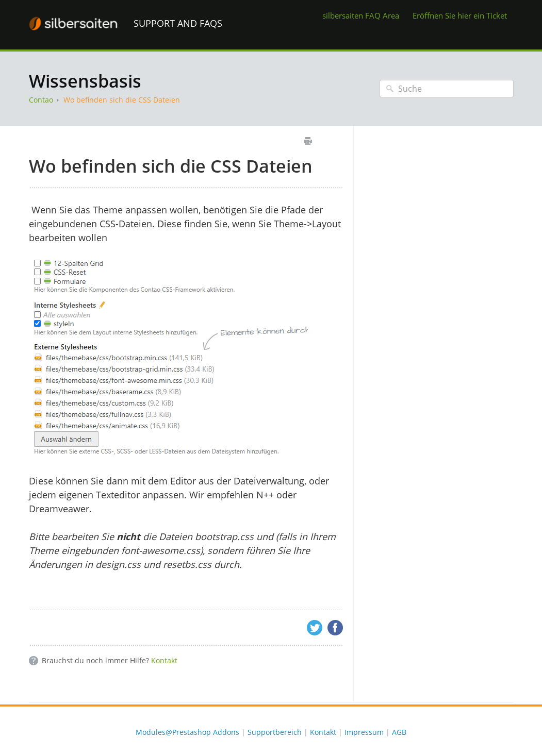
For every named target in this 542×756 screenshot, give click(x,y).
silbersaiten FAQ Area (361, 15)
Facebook (335, 628)
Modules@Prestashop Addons (187, 732)
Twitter (315, 628)
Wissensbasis (85, 81)
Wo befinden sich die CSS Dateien (122, 100)
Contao (41, 100)
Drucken (308, 141)
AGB (399, 732)
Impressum (364, 732)
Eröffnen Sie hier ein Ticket (460, 15)
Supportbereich (275, 732)
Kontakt (164, 660)
